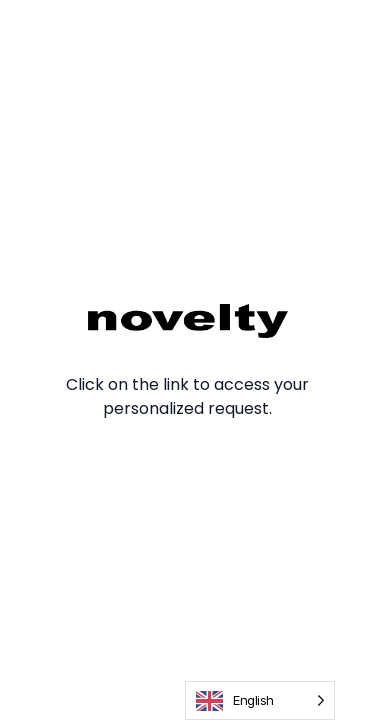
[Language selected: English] (260, 700)
